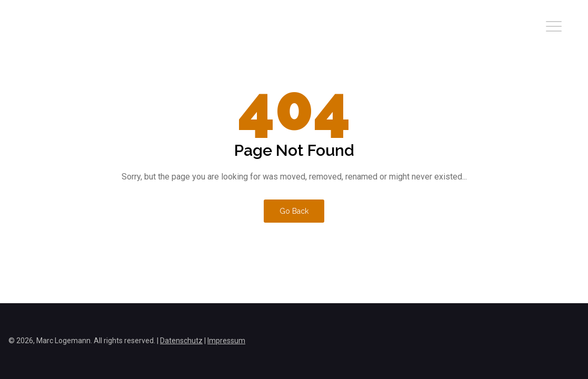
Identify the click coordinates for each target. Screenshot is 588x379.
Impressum (226, 341)
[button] (554, 26)
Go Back (294, 211)
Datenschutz (181, 341)
